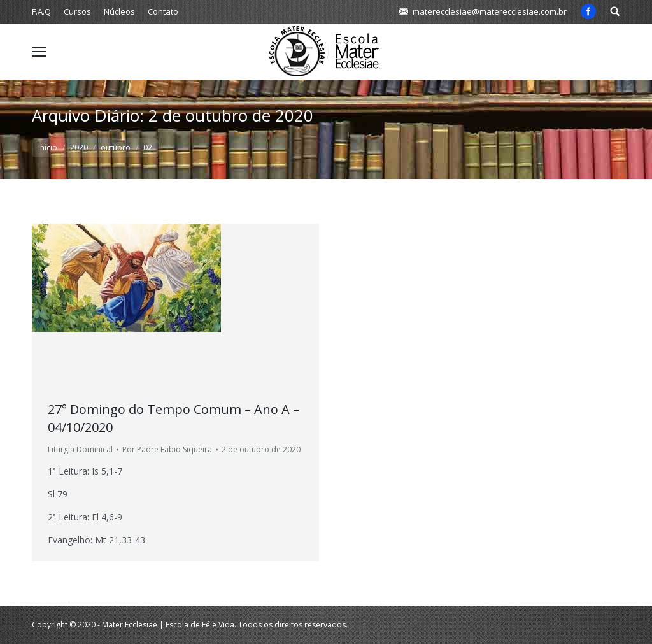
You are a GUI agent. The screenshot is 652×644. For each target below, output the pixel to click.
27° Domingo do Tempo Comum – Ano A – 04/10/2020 (174, 418)
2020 (79, 147)
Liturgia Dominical (80, 449)
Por (167, 449)
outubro (116, 147)
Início (48, 147)
